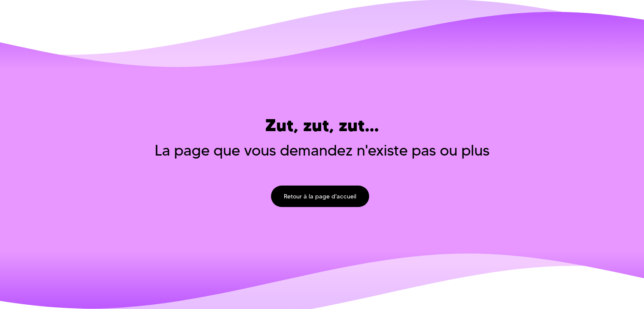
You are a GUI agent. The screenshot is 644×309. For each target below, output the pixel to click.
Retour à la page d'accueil (320, 196)
